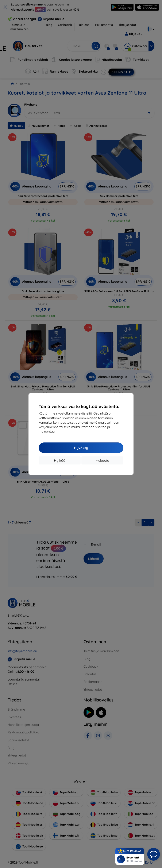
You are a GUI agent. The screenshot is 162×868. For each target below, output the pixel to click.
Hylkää (60, 460)
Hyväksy (81, 448)
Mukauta (102, 460)
